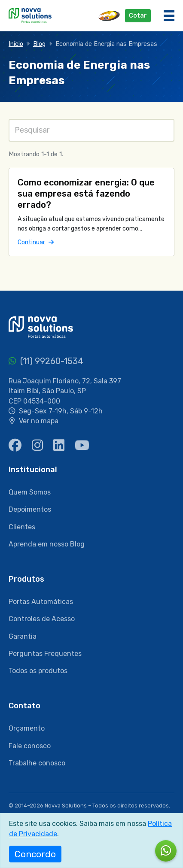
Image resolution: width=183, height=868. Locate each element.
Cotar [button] (138, 16)
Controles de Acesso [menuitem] (42, 619)
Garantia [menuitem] (23, 636)
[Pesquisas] (91, 130)
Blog (39, 44)
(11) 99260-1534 (46, 361)
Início (16, 44)
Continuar (36, 242)
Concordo (35, 854)
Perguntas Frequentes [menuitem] (45, 654)
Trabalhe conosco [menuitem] (37, 763)
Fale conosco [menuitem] (30, 746)
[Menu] (169, 16)
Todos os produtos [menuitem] (38, 671)
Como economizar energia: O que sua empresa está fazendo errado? (86, 194)
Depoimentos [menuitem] (30, 509)
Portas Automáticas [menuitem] (41, 602)
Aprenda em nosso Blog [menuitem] (47, 544)
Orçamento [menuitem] (27, 728)
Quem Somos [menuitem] (30, 492)
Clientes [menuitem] (22, 527)
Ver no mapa (39, 421)
